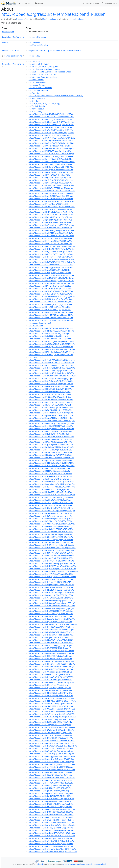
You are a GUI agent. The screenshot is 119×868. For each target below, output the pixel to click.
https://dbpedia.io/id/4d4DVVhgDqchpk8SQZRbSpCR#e (51, 230)
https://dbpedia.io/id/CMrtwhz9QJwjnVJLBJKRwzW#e (50, 241)
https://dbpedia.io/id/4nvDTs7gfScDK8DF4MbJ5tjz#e (50, 838)
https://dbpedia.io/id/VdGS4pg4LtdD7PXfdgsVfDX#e (50, 476)
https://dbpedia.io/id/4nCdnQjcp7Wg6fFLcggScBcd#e (51, 828)
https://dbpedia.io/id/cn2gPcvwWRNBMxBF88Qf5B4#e (51, 447)
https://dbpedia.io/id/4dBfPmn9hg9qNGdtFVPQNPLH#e (52, 764)
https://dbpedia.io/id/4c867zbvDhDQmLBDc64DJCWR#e (52, 344)
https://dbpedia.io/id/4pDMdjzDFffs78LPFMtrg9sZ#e (50, 127)
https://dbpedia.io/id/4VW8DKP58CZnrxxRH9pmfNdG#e (52, 709)
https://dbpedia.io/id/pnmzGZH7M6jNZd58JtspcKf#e (50, 460)
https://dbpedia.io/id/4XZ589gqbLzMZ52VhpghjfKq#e (51, 378)
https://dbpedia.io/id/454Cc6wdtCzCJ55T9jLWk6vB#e (50, 513)
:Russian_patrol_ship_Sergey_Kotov (44, 67)
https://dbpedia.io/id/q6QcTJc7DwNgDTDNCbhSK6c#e (51, 156)
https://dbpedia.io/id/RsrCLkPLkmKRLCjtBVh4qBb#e (50, 244)
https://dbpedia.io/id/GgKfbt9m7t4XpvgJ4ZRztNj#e (50, 310)
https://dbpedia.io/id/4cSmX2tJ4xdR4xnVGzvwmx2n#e (51, 751)
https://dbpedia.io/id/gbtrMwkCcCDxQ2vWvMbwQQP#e (52, 495)
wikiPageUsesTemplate (13, 37)
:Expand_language (37, 37)
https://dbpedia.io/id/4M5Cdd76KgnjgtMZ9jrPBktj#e (50, 645)
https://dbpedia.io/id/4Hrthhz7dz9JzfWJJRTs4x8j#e (49, 333)
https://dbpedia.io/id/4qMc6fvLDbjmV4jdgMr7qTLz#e (51, 846)
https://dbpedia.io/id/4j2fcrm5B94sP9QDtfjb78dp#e (50, 791)
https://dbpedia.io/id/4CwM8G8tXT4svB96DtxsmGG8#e (51, 117)
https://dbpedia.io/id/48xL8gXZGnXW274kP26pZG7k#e (51, 114)
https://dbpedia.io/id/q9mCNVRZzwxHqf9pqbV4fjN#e (51, 315)
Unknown (20, 19)
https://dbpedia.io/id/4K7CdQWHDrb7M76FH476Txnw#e (52, 627)
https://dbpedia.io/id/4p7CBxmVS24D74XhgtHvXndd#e (51, 841)
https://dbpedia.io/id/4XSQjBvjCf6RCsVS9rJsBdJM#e (50, 725)
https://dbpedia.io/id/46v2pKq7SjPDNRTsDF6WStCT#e (51, 529)
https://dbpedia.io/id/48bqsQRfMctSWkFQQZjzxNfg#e (51, 537)
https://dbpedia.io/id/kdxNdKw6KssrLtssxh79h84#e (50, 222)
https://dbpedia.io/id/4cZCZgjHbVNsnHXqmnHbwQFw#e (52, 756)
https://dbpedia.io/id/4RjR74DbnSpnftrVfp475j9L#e (50, 688)
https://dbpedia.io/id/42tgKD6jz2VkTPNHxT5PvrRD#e (51, 508)
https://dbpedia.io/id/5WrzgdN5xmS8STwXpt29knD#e (51, 347)
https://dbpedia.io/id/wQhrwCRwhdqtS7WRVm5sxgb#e (51, 225)
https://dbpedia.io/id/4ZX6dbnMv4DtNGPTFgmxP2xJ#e (51, 122)
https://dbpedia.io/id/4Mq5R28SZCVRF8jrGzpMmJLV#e (51, 648)
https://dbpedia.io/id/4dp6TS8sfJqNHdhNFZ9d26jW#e (51, 767)
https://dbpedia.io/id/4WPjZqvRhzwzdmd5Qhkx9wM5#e (52, 714)
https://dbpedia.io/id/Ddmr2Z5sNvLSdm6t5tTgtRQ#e (50, 492)
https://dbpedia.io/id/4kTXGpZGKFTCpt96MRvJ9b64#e (51, 812)
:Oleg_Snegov (35, 101)
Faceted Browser (92, 3)
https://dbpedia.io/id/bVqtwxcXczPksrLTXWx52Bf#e (50, 286)
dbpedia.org (79, 19)
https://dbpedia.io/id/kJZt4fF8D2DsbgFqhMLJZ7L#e (50, 178)
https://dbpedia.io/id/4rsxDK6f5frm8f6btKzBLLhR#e (50, 270)
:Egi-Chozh (34, 61)
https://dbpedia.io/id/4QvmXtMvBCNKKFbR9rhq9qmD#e (52, 484)
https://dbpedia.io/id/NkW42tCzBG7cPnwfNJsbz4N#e (50, 209)
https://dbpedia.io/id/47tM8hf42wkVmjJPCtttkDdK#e (50, 534)
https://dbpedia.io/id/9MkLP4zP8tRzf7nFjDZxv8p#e (50, 394)
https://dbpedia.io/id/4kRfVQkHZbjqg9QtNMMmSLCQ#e (52, 809)
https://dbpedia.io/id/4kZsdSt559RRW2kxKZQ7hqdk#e (51, 817)
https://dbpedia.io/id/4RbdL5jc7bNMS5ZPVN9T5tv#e (50, 119)
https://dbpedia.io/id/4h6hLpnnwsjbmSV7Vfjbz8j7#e (50, 786)
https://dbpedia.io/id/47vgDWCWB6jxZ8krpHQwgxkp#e (52, 360)
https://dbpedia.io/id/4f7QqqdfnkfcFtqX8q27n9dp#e (50, 772)
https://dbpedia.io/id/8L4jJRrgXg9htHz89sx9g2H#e (49, 392)
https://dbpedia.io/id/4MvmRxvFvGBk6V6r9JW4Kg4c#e (51, 651)
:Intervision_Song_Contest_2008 (43, 77)
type (5, 42)
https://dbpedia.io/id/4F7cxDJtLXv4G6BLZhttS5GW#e (50, 294)
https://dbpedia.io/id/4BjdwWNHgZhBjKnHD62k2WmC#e (52, 569)
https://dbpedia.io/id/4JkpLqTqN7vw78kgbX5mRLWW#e (52, 619)
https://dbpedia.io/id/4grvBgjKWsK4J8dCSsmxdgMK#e (51, 267)
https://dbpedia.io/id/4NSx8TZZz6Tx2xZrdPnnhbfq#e (50, 656)
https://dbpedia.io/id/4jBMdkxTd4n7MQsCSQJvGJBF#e (51, 793)
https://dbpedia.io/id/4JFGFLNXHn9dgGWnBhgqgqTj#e (51, 608)
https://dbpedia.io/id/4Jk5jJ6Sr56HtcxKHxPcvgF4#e (49, 336)
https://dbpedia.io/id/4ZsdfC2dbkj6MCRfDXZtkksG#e (50, 735)
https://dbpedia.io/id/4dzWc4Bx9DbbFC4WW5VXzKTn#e (52, 770)
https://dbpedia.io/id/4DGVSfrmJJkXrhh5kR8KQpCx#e (51, 328)
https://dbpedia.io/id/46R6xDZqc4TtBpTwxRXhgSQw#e (51, 423)
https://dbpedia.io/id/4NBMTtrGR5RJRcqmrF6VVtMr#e (51, 188)
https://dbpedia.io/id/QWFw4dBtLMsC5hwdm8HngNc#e (52, 148)
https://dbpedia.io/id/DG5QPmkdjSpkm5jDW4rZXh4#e (51, 281)
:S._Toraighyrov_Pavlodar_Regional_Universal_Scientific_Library (56, 96)
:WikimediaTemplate (38, 45)
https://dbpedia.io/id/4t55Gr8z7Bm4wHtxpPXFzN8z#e (51, 199)
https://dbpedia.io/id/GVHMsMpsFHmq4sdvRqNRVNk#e (52, 138)
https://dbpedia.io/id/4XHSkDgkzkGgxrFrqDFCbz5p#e (51, 299)
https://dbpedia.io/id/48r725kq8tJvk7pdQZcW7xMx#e (51, 540)
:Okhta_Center (36, 326)
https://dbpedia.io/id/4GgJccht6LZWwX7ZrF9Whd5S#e (51, 595)
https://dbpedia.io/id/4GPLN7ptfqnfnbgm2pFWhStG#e (51, 593)
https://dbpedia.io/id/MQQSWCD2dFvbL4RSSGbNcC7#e (52, 141)
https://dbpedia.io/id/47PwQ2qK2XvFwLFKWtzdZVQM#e (52, 185)
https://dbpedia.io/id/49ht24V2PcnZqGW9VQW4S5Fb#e (51, 556)
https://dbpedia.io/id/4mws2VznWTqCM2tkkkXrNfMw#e (52, 825)
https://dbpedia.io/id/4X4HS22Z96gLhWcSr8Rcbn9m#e (51, 719)
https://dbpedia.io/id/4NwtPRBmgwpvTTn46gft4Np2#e (51, 661)
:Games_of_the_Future (39, 64)
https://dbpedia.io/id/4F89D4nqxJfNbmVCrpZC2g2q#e (51, 587)
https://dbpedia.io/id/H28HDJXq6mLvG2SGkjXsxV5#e (50, 474)
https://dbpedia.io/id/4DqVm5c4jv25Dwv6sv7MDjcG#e (51, 585)
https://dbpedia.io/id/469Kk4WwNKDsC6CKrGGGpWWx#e (52, 524)
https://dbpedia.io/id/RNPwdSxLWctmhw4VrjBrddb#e (51, 212)
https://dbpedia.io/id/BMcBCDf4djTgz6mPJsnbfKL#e (50, 307)
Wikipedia (40, 864)
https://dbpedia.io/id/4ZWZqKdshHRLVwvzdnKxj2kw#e (51, 730)
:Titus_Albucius (36, 357)
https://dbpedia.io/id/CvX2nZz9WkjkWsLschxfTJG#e (50, 397)
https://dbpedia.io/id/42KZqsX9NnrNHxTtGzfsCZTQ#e (51, 503)
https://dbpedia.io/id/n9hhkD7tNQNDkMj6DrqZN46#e (51, 183)
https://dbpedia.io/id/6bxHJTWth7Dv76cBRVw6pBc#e (50, 434)
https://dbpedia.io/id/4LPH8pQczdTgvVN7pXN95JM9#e (51, 463)
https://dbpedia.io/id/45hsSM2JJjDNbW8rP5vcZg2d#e (51, 519)
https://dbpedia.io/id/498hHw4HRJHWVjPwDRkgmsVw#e (52, 548)
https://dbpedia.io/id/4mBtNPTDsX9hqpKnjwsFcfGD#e (51, 820)
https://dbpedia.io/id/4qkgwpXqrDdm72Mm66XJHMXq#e (52, 849)
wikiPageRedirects (13, 56)
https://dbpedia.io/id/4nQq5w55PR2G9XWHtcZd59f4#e (51, 429)
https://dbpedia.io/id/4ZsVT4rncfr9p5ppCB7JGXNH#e (50, 733)
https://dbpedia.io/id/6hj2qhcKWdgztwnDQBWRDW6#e (51, 167)
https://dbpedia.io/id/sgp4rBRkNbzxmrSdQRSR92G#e (51, 418)
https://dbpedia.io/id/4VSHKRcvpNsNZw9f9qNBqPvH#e (51, 259)
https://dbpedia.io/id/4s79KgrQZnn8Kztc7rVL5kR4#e (50, 164)
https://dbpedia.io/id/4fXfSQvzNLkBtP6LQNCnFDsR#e (51, 381)
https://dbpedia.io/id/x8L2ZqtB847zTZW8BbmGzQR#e (51, 318)
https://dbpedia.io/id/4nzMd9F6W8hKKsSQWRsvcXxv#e (51, 278)
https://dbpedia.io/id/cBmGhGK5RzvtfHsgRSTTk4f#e (50, 410)
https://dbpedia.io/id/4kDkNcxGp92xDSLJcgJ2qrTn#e (50, 807)
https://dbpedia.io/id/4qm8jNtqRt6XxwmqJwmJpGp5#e (51, 133)
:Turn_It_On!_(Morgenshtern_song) (44, 104)
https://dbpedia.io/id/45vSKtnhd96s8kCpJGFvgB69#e (50, 521)
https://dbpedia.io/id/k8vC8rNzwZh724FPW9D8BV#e (50, 455)
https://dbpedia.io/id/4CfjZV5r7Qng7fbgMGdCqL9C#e (51, 574)
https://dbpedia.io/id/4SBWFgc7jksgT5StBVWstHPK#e (51, 696)
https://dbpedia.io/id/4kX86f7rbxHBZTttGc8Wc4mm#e (51, 815)
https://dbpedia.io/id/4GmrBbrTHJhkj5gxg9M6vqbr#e (51, 600)
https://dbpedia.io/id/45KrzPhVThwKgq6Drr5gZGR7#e (51, 291)
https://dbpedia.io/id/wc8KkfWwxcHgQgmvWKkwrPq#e (52, 162)
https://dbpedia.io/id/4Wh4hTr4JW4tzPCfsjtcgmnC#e (50, 228)
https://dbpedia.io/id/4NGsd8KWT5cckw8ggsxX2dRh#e (51, 653)
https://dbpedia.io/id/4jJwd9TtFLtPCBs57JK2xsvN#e (50, 796)
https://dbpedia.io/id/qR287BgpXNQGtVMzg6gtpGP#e (51, 159)
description (8, 32)
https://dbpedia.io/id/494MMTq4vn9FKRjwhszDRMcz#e (51, 545)
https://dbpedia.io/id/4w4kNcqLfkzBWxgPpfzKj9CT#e (50, 489)
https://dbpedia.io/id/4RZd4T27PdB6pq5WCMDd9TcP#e (52, 487)
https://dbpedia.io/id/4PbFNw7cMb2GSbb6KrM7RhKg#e (52, 667)
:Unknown (34, 42)
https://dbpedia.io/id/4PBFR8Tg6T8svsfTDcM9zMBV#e (51, 257)
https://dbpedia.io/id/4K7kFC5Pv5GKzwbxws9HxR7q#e (51, 630)
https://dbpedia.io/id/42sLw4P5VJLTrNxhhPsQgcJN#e (50, 505)
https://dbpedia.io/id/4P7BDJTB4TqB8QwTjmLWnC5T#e (51, 275)
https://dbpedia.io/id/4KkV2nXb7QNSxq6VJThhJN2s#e (51, 254)
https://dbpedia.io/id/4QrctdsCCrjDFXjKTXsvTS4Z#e (50, 674)
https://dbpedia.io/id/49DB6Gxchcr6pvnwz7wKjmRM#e (51, 550)
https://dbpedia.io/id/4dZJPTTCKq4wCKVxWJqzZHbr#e (51, 233)
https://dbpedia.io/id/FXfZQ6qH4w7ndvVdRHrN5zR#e (51, 400)
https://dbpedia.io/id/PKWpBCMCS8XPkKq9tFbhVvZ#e (51, 170)
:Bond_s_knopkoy (37, 98)
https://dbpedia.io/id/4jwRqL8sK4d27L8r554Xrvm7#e (51, 801)
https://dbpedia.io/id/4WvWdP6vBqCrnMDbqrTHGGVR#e (52, 717)
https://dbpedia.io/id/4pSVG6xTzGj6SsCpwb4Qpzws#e (51, 844)
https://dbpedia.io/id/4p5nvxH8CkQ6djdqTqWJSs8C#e (51, 384)
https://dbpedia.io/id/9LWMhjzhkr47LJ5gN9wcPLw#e (50, 304)
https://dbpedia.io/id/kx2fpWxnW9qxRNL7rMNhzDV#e (51, 458)
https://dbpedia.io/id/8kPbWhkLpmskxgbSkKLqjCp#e (51, 471)
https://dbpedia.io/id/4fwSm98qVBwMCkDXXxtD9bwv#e (52, 778)
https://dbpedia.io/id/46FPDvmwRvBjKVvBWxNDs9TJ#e (51, 526)
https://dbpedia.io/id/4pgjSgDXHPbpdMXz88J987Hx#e (51, 196)
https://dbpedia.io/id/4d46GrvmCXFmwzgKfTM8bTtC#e (51, 759)
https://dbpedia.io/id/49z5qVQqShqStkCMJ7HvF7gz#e (51, 365)
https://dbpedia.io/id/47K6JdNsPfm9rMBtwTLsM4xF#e (51, 532)
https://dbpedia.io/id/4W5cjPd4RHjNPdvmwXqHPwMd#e (52, 711)
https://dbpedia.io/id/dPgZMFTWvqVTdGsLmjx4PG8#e (51, 450)
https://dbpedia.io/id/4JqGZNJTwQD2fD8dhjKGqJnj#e (50, 622)
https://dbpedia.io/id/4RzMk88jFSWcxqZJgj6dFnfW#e (50, 690)
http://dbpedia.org (50, 19)
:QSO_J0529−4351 (37, 82)
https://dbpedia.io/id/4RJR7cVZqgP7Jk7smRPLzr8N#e (50, 680)
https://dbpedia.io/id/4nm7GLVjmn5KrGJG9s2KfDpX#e (51, 125)
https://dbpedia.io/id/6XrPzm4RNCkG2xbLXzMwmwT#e (51, 201)
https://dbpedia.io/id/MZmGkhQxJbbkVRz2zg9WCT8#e (51, 352)
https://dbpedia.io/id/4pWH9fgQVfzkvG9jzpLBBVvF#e (51, 130)
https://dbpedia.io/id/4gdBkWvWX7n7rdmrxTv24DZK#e (51, 783)
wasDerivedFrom (11, 50)
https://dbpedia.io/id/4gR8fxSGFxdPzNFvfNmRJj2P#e (50, 780)
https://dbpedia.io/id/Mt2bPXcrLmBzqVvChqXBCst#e (50, 442)
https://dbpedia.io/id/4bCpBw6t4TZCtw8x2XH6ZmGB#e (52, 741)
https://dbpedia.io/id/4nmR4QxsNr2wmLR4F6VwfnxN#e (52, 836)
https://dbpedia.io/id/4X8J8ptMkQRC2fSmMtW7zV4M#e (52, 722)
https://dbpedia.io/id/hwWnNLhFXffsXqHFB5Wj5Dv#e (51, 312)
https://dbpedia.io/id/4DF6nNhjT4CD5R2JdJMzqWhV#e (51, 582)
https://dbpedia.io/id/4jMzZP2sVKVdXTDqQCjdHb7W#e (51, 799)
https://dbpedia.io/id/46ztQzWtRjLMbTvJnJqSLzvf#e (50, 273)
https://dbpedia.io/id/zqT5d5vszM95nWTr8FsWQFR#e (51, 320)
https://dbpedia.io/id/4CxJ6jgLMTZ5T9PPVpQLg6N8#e (51, 426)
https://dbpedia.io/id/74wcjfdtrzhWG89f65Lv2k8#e (50, 204)
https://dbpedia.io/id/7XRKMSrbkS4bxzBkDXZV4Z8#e (50, 238)
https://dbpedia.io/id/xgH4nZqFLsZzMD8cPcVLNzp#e (50, 500)
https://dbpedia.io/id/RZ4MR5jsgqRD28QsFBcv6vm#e (51, 408)
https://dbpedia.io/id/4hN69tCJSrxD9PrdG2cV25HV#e (51, 788)
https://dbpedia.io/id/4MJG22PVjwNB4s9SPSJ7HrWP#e (51, 339)
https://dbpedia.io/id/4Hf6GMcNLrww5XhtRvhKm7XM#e (52, 606)
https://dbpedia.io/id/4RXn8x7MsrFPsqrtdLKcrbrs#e (50, 685)
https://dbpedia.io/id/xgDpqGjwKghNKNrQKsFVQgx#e (51, 479)
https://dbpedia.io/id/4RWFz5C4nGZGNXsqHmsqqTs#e (51, 682)
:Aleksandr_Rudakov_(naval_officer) (44, 74)
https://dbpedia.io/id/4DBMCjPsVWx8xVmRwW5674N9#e (52, 577)
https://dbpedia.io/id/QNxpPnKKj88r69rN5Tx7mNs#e (51, 146)
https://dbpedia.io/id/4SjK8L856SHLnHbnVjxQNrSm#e (51, 706)
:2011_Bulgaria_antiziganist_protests (45, 69)
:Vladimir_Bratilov (37, 106)
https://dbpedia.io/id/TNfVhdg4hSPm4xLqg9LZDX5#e (51, 355)
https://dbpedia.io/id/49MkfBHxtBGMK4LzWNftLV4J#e (51, 553)
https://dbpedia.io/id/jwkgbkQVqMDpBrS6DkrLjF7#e (50, 220)
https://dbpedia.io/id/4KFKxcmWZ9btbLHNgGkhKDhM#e (52, 635)
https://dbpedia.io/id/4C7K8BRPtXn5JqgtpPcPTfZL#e (50, 371)
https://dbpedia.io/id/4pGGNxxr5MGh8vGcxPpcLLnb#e (51, 236)
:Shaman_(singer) (37, 85)
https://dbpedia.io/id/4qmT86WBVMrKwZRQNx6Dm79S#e (53, 852)
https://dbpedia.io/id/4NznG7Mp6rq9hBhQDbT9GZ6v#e (52, 664)
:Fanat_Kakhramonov (39, 90)
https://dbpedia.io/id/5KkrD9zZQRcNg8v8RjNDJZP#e (50, 389)
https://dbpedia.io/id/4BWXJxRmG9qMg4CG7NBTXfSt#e (52, 563)
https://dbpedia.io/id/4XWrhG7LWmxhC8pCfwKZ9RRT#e (52, 727)
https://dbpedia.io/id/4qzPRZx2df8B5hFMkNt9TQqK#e (51, 302)
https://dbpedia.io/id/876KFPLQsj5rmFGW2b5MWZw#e (51, 437)
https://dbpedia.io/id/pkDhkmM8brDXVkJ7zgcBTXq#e (51, 415)
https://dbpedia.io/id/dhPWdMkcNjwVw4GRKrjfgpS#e (51, 413)
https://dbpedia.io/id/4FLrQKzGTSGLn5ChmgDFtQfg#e (51, 590)
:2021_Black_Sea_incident (40, 88)
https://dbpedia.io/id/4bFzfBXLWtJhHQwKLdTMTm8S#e (51, 743)
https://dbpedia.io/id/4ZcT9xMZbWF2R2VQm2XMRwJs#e (52, 262)
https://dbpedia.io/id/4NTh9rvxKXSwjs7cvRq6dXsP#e (50, 659)
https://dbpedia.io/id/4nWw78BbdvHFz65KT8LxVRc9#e (51, 830)
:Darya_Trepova (36, 109)
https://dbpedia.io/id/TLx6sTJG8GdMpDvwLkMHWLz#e (51, 283)
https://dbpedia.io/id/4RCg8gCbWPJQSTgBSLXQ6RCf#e (51, 677)
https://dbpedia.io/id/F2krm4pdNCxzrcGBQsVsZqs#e (50, 439)
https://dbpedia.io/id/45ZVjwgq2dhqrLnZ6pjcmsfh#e (50, 516)
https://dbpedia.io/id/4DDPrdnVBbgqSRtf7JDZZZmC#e (51, 579)
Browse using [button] (25, 3)
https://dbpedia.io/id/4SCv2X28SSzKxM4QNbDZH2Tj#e (51, 698)
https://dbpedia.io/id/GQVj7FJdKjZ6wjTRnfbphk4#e (50, 135)
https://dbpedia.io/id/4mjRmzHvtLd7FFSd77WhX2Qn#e (51, 823)
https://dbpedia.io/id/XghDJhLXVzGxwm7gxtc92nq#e (50, 217)
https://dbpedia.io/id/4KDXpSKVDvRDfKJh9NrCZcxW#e (51, 632)
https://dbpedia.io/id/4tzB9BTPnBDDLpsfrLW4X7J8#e (50, 431)
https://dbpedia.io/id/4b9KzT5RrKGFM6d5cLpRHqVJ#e (51, 738)
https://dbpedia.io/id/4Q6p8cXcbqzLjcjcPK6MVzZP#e (50, 672)
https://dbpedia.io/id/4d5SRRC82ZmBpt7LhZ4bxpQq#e (51, 762)
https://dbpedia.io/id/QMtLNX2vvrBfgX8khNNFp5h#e (51, 172)
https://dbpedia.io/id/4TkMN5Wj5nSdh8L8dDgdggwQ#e (52, 296)
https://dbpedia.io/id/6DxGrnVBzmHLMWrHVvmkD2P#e (52, 349)
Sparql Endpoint (109, 3)
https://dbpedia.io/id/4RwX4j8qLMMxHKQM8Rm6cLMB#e (52, 376)
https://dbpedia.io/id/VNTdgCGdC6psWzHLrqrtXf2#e (50, 151)
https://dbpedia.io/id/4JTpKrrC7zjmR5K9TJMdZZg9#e (50, 616)
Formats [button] (40, 3)
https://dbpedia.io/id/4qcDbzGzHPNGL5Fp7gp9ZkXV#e (51, 386)
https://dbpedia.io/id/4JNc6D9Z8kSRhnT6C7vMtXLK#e (51, 611)
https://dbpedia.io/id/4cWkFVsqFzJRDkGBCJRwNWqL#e (51, 754)
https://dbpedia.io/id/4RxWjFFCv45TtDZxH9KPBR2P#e (51, 193)
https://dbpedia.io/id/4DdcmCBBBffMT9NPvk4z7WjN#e (51, 249)
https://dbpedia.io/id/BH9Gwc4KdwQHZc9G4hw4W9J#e (52, 207)
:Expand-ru (34, 56)
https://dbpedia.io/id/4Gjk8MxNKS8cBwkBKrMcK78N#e (51, 598)
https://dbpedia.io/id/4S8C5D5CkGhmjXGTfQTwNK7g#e (52, 693)
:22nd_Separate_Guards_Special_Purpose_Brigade (50, 72)
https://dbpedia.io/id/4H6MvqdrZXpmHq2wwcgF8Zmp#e (52, 603)
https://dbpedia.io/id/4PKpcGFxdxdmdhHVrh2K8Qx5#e (51, 373)
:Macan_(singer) (36, 111)
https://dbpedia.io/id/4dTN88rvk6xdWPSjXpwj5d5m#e (51, 265)
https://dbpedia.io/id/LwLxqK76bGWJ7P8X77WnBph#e (51, 405)
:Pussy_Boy (34, 93)
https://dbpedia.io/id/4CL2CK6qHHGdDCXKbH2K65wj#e (52, 246)
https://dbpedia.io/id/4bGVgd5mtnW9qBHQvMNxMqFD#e (53, 746)
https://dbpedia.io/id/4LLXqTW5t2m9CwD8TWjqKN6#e (51, 640)
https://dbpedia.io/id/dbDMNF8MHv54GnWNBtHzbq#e (51, 154)
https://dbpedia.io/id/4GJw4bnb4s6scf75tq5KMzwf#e (50, 252)
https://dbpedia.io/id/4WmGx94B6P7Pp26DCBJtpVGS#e (51, 466)
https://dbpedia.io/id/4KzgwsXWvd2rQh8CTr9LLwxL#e (51, 637)
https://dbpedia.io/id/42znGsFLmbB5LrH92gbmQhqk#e (52, 421)
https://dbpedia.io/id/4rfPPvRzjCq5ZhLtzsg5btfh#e (49, 468)
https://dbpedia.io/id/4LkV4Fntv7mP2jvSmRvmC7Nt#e (51, 643)
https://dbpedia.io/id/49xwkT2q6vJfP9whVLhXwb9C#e (51, 558)
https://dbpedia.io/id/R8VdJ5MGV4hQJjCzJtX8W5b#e (50, 175)
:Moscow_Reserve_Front (40, 323)
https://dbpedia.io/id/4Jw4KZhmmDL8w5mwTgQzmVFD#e (53, 624)
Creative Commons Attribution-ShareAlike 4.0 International (84, 864)
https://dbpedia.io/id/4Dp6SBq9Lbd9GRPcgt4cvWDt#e (51, 482)
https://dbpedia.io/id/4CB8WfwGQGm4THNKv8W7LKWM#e (53, 571)
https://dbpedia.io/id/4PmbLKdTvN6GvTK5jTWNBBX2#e (52, 191)
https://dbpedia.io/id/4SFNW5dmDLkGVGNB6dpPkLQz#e (52, 701)
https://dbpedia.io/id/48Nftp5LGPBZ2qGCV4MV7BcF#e (51, 363)
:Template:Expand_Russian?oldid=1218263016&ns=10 (55, 50)
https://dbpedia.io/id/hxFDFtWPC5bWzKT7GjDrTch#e (50, 452)
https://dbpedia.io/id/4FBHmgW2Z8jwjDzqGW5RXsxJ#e (51, 331)
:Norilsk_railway (36, 80)
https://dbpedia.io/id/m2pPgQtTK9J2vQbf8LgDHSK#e (51, 180)
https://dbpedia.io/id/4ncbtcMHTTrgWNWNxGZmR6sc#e (52, 833)
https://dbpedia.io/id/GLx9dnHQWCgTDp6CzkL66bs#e (51, 402)
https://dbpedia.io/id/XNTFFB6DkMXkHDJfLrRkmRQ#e (51, 215)
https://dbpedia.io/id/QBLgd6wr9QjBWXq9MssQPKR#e (51, 143)
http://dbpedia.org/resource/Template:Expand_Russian (53, 14)
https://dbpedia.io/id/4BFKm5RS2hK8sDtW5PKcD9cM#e (52, 368)
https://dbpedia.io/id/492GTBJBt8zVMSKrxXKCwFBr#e (51, 542)
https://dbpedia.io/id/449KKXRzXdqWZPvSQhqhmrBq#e (52, 511)
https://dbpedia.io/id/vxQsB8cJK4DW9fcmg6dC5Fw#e (51, 497)
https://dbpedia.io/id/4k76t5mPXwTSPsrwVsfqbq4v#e (51, 804)
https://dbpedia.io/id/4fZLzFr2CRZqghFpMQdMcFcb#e (51, 775)
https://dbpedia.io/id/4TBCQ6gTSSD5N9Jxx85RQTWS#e (51, 341)
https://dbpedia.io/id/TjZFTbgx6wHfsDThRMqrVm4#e (51, 445)
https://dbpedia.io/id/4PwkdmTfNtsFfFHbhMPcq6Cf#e (51, 669)
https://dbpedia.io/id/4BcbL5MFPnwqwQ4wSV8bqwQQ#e (52, 566)
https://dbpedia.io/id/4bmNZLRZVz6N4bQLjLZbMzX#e (51, 748)
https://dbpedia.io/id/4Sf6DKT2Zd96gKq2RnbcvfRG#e (51, 704)
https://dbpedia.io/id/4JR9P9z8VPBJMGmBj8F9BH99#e (51, 614)
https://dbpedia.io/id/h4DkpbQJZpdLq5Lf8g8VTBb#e (50, 289)
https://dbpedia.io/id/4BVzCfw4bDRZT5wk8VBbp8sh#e (51, 561)
